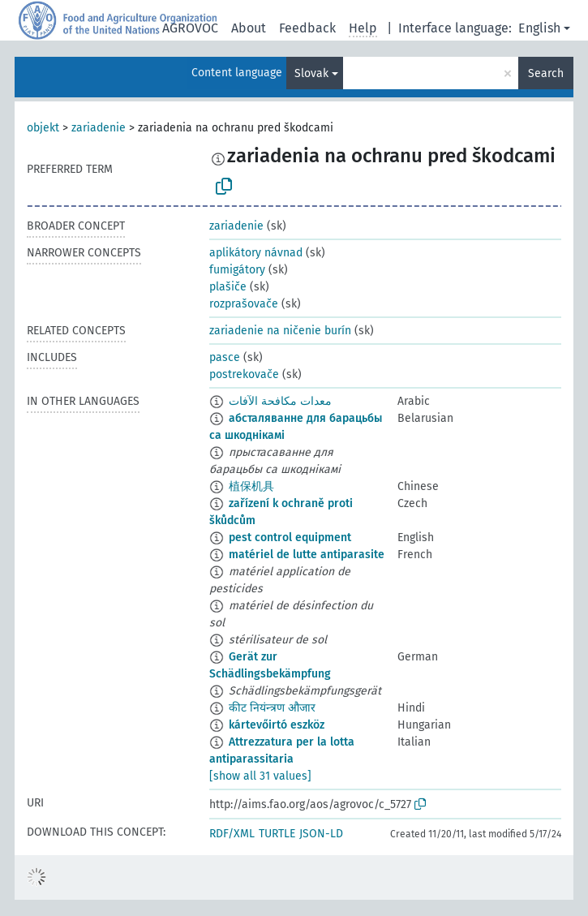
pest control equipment (290, 538)
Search (546, 73)
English (539, 28)
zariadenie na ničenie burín (280, 331)
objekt (43, 128)
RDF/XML (232, 834)
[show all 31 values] (260, 776)
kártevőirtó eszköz (277, 725)
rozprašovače (244, 304)
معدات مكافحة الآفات (280, 401)
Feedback (307, 28)
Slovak (311, 73)
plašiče (228, 287)
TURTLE (277, 834)
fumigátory (237, 270)
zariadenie (99, 128)
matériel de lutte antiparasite (307, 555)
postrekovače (244, 374)
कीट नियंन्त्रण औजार (272, 708)
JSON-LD (321, 834)
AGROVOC (190, 28)
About (249, 28)
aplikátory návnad (256, 253)
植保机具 (251, 486)
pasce (225, 357)
